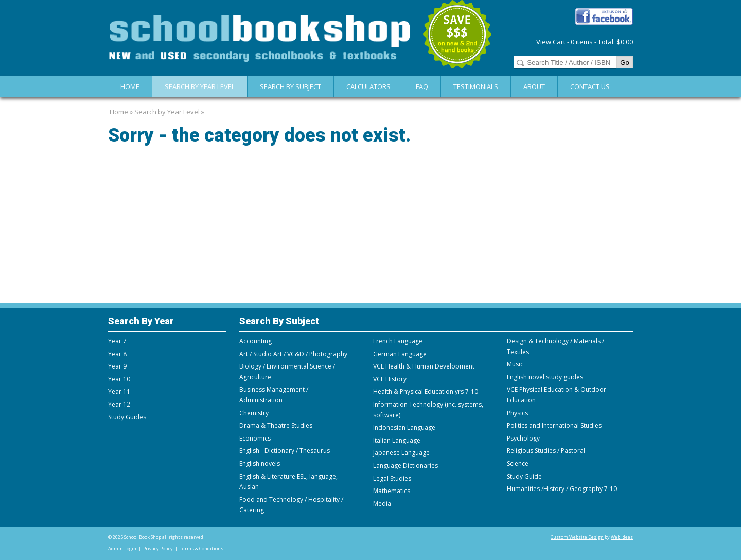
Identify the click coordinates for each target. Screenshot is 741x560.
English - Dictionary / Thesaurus (285, 451)
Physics (517, 413)
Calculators (368, 86)
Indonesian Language (404, 427)
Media (382, 504)
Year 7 (117, 341)
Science (518, 463)
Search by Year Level (200, 86)
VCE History (390, 379)
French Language (398, 341)
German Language (400, 354)
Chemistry (254, 413)
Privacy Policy (158, 548)
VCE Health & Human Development (424, 366)
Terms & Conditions (201, 548)
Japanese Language (401, 453)
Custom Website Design (577, 537)
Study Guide (524, 476)
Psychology (523, 438)
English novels (260, 463)
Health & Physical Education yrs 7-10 (426, 391)
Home (130, 86)
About (534, 86)
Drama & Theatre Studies (276, 425)
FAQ (422, 86)
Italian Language (397, 440)
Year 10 (119, 379)
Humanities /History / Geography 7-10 (562, 489)
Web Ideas (622, 537)
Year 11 (119, 391)
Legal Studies (392, 478)
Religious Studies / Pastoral (546, 451)
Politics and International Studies (554, 425)
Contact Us (590, 86)
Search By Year (141, 321)
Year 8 (117, 354)
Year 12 (119, 404)
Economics (255, 438)
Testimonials (476, 86)
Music (515, 364)
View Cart (551, 42)
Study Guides (127, 417)
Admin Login (122, 548)
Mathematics (392, 491)
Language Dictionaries (405, 466)
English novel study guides (545, 377)
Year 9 (117, 366)
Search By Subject (290, 86)
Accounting (255, 341)
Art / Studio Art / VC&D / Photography (293, 354)
